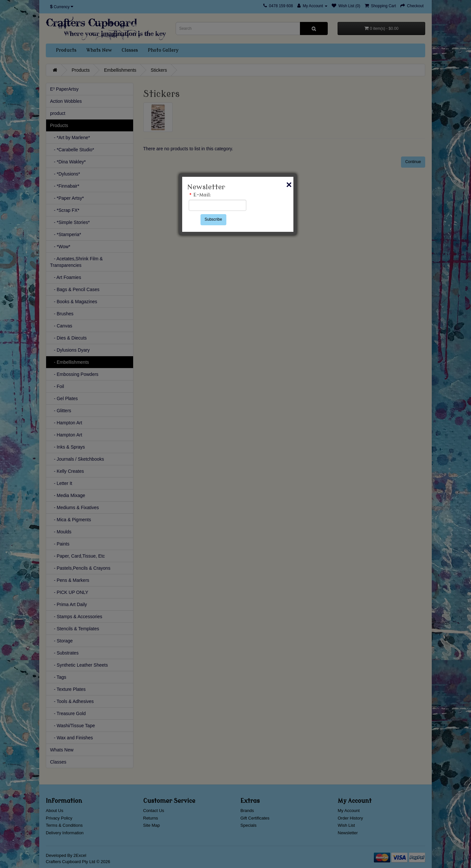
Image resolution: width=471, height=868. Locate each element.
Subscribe (213, 219)
